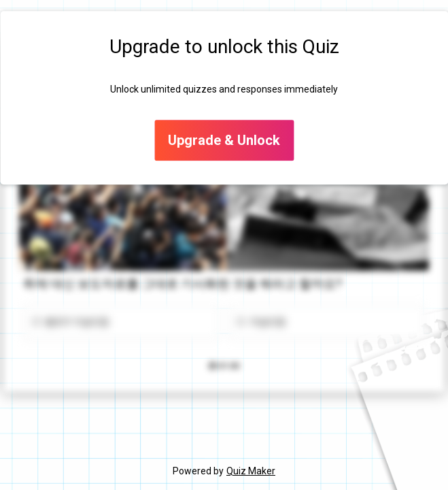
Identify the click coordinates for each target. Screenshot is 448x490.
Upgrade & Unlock (224, 141)
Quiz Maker (251, 471)
